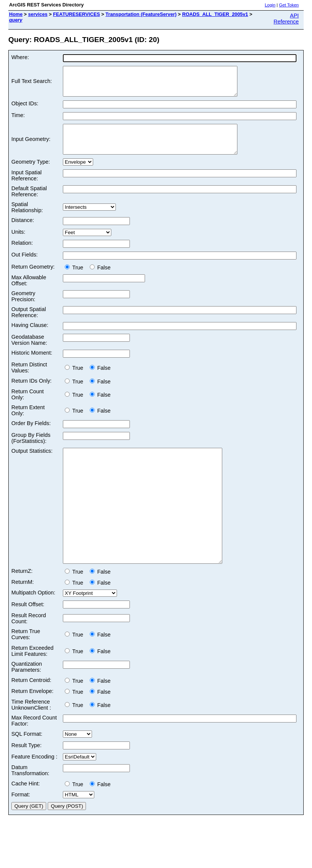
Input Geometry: (31, 148)
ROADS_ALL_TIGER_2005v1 (215, 14)
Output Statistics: (32, 462)
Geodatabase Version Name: (29, 351)
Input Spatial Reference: (27, 187)
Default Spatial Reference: (29, 203)
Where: (20, 57)
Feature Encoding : (34, 791)
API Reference (286, 19)
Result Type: (27, 779)
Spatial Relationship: (27, 219)
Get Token (289, 5)
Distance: (23, 231)
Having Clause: (30, 336)
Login (270, 5)
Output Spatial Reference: (29, 324)
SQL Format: (27, 768)
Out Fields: (25, 266)
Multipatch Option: (33, 627)
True (76, 279)
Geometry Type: (31, 173)
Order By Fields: (31, 435)
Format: (21, 829)
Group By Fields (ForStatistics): (31, 449)
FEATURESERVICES (76, 14)
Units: (18, 243)
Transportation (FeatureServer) (141, 14)
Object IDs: (25, 109)
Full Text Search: (32, 84)
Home (16, 14)
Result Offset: (28, 638)
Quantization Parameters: (27, 701)
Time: (18, 121)
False (100, 279)
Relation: (22, 254)
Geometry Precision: (23, 308)
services (38, 14)
